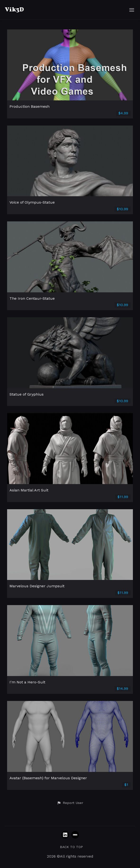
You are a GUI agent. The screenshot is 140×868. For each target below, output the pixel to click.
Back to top (71, 847)
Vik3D (14, 10)
